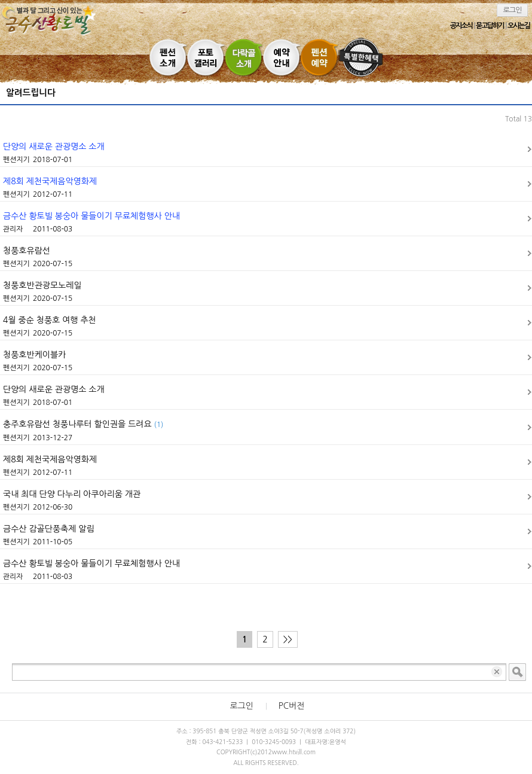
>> (288, 639)
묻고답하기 (490, 26)
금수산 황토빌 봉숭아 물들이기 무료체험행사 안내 (91, 216)
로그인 (513, 10)
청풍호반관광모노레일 (42, 285)
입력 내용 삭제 (498, 672)
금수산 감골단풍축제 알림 (49, 529)
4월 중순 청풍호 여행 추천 (50, 320)
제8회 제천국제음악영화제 (50, 181)
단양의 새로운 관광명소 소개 (54, 147)
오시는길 (519, 26)
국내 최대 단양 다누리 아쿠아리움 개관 (72, 494)
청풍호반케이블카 (34, 355)
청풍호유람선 (27, 251)
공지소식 (461, 26)
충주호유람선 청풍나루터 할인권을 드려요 (83, 424)
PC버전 (292, 706)
